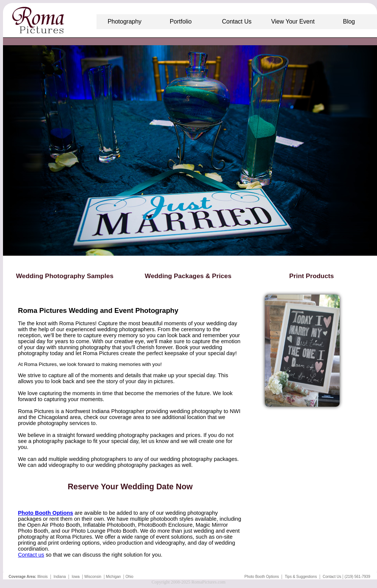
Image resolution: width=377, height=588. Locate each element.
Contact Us (332, 577)
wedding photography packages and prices (148, 435)
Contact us (31, 555)
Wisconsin (93, 577)
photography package (59, 441)
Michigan (113, 577)
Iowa (76, 577)
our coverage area (122, 417)
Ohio (129, 577)
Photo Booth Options (261, 577)
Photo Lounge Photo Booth (104, 531)
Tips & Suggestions (301, 577)
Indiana (60, 577)
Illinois (43, 577)
